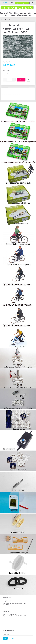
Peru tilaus (11, 638)
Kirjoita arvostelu (26, 62)
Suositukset (24, 90)
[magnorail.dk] (17, 7)
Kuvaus (5, 90)
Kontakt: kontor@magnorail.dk (10, 614)
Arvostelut (16, 95)
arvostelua (15, 62)
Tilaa (5, 638)
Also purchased (14, 90)
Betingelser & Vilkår (7, 601)
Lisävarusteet (7, 95)
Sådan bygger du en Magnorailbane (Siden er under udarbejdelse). (15, 604)
